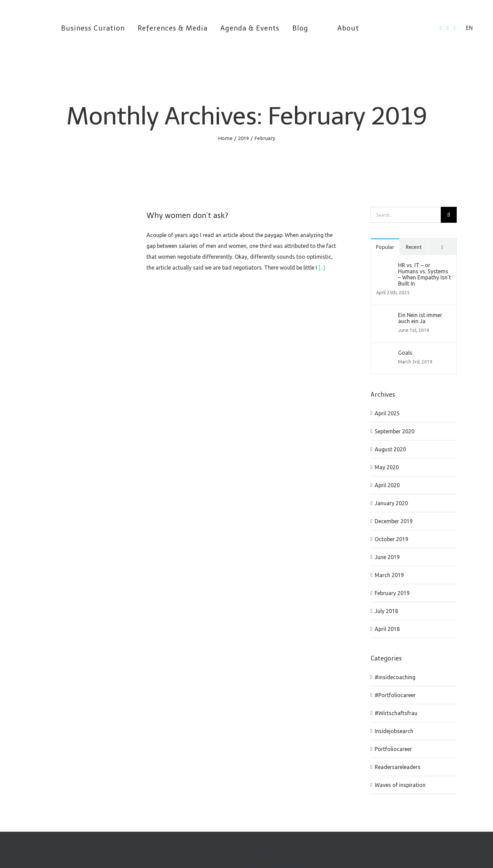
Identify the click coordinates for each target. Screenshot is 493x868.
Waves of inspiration (400, 785)
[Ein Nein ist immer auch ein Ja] (385, 317)
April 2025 (387, 413)
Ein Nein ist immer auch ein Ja (420, 318)
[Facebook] (440, 28)
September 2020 (395, 431)
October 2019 (391, 539)
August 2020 (390, 449)
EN (469, 28)
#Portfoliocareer (395, 695)
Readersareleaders (398, 767)
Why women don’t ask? (187, 215)
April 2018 (387, 629)
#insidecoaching (395, 677)
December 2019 (394, 521)
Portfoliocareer (393, 749)
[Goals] (385, 355)
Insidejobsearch (394, 731)
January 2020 (391, 503)
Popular (385, 247)
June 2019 (387, 557)
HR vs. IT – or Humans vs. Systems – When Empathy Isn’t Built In (425, 274)
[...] (322, 268)
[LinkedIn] (455, 28)
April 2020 (387, 485)
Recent (414, 247)
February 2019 (392, 593)
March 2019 (389, 575)
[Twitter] (448, 28)
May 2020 (387, 467)
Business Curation (274, 853)
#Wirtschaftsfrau (396, 713)
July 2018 (386, 611)
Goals (405, 353)
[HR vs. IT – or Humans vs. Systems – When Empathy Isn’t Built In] (385, 268)
